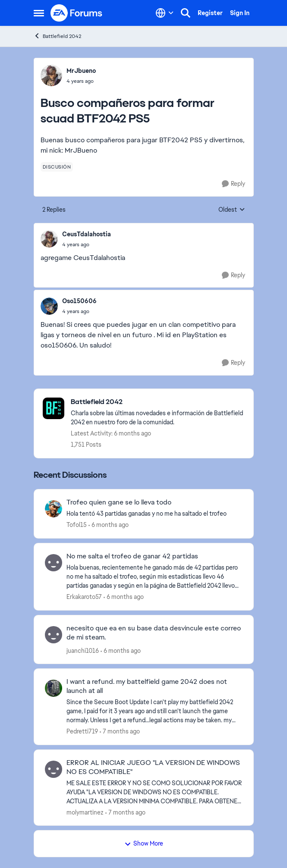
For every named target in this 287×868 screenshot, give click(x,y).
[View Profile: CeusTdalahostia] (49, 239)
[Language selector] (165, 13)
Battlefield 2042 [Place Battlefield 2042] (57, 36)
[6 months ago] (109, 525)
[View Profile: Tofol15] (54, 509)
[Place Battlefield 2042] (158, 402)
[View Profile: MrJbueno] (51, 75)
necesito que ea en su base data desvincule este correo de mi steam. (154, 633)
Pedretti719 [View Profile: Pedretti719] (82, 731)
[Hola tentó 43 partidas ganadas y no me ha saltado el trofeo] (155, 514)
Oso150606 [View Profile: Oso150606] (79, 301)
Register (210, 13)
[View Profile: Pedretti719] (54, 688)
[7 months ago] (120, 732)
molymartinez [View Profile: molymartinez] (85, 812)
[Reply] (233, 184)
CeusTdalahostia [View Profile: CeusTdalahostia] (87, 234)
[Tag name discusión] (57, 167)
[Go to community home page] (77, 13)
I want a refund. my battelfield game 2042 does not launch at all (147, 686)
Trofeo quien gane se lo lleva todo (119, 502)
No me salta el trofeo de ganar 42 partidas (132, 556)
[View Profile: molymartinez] (54, 769)
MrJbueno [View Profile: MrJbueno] (81, 71)
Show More (144, 843)
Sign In (240, 13)
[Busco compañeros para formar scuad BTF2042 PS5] (87, 244)
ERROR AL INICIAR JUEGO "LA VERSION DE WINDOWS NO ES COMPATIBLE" (153, 767)
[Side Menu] (39, 13)
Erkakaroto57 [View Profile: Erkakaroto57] (84, 597)
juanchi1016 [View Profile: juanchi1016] (83, 650)
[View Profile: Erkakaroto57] (54, 563)
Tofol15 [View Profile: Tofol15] (77, 525)
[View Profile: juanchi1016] (54, 635)
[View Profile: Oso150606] (49, 306)
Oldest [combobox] (232, 210)
